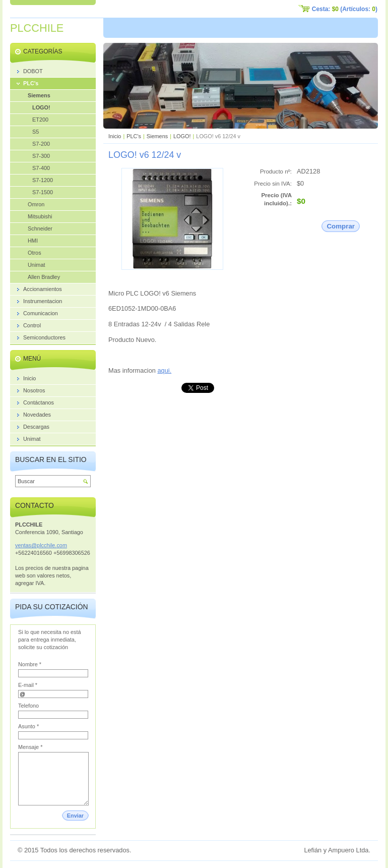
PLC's (134, 136)
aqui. (164, 370)
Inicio (115, 136)
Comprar (341, 226)
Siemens (157, 136)
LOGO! (182, 136)
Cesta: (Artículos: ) (345, 9)
